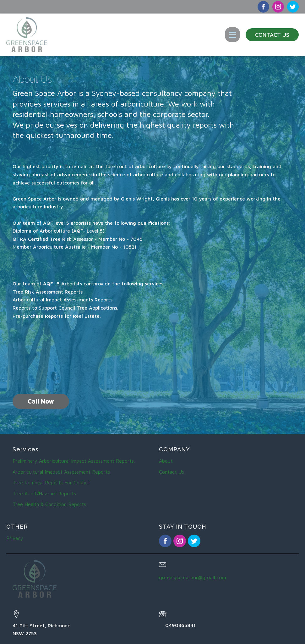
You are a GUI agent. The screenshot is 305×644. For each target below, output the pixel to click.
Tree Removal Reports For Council (51, 482)
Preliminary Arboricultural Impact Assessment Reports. (74, 461)
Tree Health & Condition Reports (49, 504)
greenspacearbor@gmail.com (193, 577)
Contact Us (272, 35)
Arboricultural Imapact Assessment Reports (61, 472)
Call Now (41, 401)
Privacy (15, 538)
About (166, 461)
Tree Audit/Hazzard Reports (44, 493)
